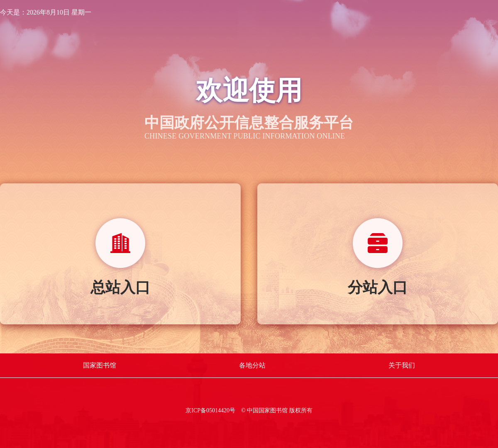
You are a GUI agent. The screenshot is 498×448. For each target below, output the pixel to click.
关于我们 (402, 365)
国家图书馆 (100, 365)
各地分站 (252, 365)
